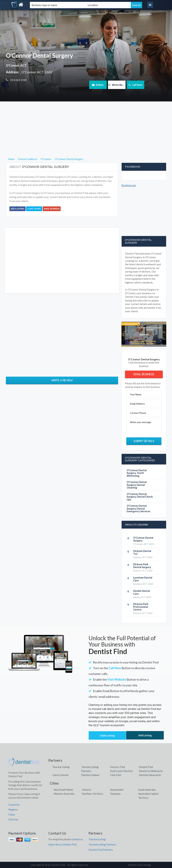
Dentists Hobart (90, 775)
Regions (13, 809)
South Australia (147, 790)
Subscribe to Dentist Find (62, 844)
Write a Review (62, 380)
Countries (14, 805)
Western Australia (64, 794)
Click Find (115, 775)
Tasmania (115, 794)
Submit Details (144, 441)
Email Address (137, 404)
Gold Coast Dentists (121, 771)
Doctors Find (117, 767)
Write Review (117, 85)
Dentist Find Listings (139, 865)
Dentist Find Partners (101, 850)
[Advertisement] (86, 133)
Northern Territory (93, 794)
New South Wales (63, 790)
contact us (77, 839)
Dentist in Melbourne (151, 771)
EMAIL (98, 85)
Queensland (117, 790)
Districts (13, 819)
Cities (12, 815)
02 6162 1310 (18, 80)
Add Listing (145, 735)
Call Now (135, 85)
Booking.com (129, 185)
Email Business (52, 209)
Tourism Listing (61, 767)
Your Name (136, 394)
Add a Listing (17, 209)
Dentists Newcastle (150, 775)
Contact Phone (138, 413)
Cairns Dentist (61, 775)
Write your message (141, 422)
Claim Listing (34, 209)
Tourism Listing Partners (102, 844)
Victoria (87, 790)
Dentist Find (146, 767)
